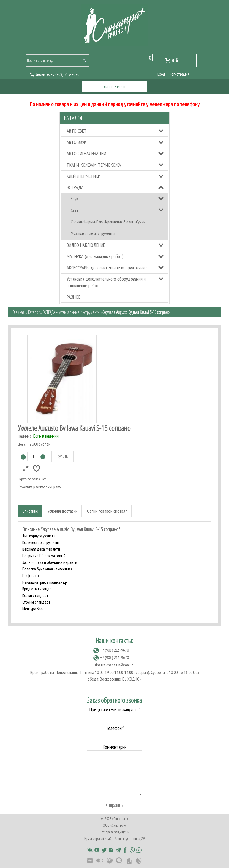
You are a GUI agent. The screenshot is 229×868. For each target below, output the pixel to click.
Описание (30, 511)
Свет (75, 210)
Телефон (115, 728)
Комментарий (115, 747)
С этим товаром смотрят (107, 511)
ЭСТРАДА (75, 187)
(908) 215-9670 (65, 74)
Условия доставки (62, 511)
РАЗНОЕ (73, 297)
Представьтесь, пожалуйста (115, 709)
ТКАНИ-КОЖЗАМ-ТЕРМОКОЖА (94, 165)
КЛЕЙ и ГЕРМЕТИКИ (84, 176)
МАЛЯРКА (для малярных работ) (95, 256)
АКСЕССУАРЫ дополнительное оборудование (107, 268)
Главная (19, 312)
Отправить (115, 805)
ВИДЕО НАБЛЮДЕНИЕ (86, 245)
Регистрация (180, 74)
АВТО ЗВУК (77, 142)
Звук (74, 199)
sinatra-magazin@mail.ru (115, 665)
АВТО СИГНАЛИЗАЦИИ (86, 153)
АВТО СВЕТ (77, 131)
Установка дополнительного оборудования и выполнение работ (106, 282)
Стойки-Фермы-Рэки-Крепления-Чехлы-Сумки (108, 222)
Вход (161, 74)
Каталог (73, 118)
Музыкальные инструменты (93, 233)
